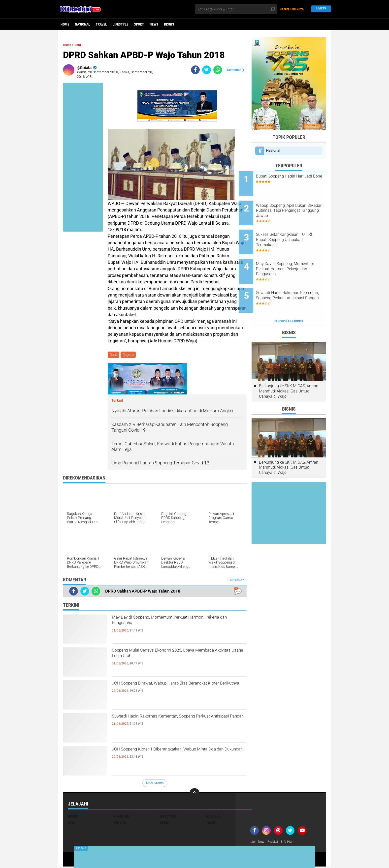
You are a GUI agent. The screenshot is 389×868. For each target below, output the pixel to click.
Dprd (81, 45)
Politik (120, 824)
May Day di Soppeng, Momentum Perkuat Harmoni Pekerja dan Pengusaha (170, 623)
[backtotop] (194, 794)
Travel (101, 24)
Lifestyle (120, 24)
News (154, 24)
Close (81, 848)
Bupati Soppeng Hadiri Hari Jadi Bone (293, 179)
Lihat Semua (155, 784)
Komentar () (236, 70)
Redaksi (275, 843)
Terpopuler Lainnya (289, 301)
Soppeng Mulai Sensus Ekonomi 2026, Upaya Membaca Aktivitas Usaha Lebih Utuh (175, 656)
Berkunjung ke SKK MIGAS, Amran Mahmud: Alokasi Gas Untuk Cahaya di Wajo (289, 371)
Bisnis (169, 24)
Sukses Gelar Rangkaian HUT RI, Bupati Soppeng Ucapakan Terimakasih (295, 231)
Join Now (259, 843)
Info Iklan (292, 843)
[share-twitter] (207, 70)
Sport (139, 24)
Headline (121, 817)
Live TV (320, 9)
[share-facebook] (195, 70)
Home (65, 24)
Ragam (129, 355)
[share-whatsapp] (218, 70)
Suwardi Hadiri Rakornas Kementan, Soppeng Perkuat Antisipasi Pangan (175, 722)
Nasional (82, 24)
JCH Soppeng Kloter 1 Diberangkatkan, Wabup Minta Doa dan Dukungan (176, 755)
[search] (236, 9)
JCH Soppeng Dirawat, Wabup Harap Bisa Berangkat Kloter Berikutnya (170, 689)
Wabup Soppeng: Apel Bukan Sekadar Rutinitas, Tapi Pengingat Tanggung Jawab (294, 206)
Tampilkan (237, 581)
